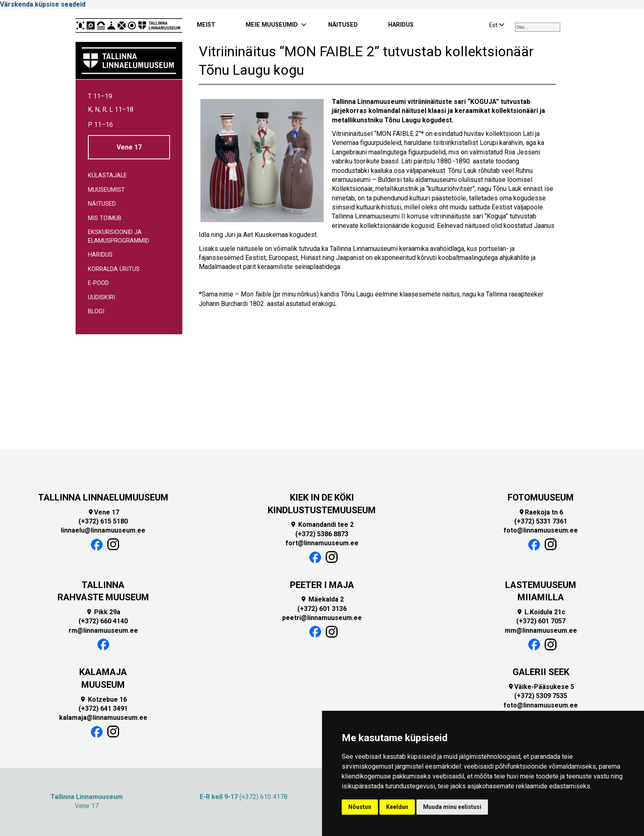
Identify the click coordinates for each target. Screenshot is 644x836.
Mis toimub (105, 218)
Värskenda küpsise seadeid (43, 4)
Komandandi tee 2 (322, 525)
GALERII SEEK (541, 672)
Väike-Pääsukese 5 (541, 687)
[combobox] (538, 27)
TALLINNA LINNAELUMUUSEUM (103, 497)
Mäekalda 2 (322, 599)
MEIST (206, 25)
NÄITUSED (343, 25)
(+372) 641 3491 (103, 709)
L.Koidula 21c (541, 612)
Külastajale (107, 176)
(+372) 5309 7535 (541, 696)
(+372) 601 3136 (322, 609)
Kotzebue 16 (103, 699)
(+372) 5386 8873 (322, 534)
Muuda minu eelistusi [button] (452, 807)
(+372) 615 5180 (103, 521)
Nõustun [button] (360, 807)
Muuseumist (106, 190)
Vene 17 (129, 147)
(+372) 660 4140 (103, 621)
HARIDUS (401, 25)
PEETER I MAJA (322, 585)
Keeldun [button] (397, 807)
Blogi (96, 311)
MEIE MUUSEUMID (272, 25)
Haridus (100, 255)
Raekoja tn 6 (541, 512)
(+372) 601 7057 (541, 621)
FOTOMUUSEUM (541, 497)
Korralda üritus (114, 269)
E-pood (98, 283)
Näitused (102, 204)
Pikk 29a (103, 612)
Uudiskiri (101, 297)
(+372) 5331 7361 (541, 521)
